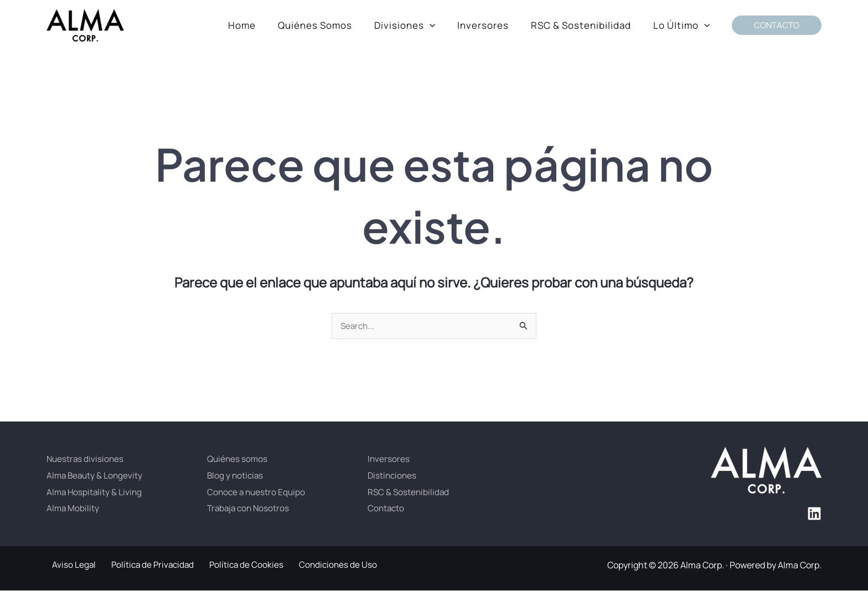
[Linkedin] (814, 514)
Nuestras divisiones (86, 459)
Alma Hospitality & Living (95, 492)
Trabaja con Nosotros (250, 508)
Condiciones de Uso (319, 566)
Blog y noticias (236, 476)
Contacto (387, 508)
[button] (441, 25)
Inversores (389, 459)
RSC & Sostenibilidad (409, 492)
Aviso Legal (69, 566)
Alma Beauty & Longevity (96, 476)
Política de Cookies (233, 566)
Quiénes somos (238, 459)
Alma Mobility (73, 508)
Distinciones (393, 476)
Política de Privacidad (143, 566)
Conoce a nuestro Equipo (258, 492)
